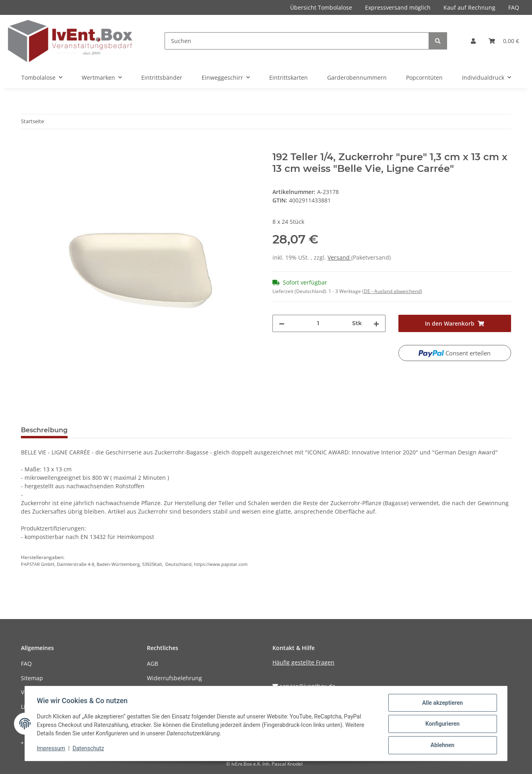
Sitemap (32, 678)
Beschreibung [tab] (44, 430)
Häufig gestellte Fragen (303, 662)
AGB (153, 664)
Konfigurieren (441, 724)
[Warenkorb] (504, 41)
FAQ (514, 7)
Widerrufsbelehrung (174, 678)
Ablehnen (441, 745)
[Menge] (318, 323)
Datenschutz (89, 749)
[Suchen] (297, 41)
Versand (339, 257)
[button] (473, 41)
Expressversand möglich (398, 7)
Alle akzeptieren (441, 704)
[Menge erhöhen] (376, 323)
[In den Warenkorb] (27, 147)
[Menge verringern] (282, 323)
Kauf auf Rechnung (469, 7)
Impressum (52, 749)
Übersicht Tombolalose (321, 7)
